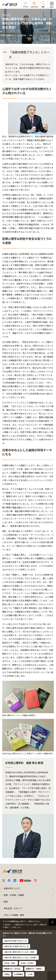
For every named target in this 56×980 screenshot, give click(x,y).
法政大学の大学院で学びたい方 (16, 946)
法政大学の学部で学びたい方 (15, 941)
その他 (30, 974)
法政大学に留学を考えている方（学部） (20, 952)
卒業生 (7, 974)
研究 (6, 902)
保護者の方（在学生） (13, 969)
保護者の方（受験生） (35, 969)
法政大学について (12, 888)
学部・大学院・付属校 (14, 895)
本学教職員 (18, 974)
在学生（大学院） (27, 963)
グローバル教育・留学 (14, 915)
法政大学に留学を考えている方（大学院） (21, 957)
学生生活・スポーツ (13, 908)
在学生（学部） (10, 963)
